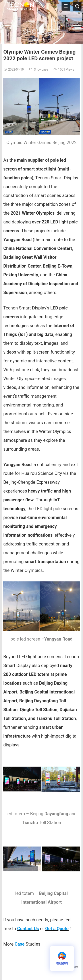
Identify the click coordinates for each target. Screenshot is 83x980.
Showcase (41, 32)
